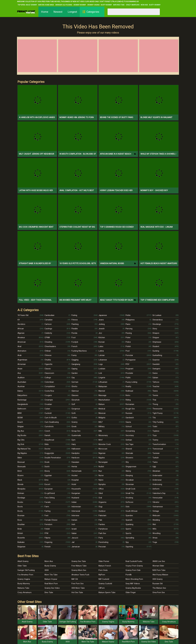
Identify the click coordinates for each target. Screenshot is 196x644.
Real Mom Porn (51, 584)
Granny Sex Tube (79, 561)
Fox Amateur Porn (25, 575)
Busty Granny (155, 5)
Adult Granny (31, 5)
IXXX (47, 570)
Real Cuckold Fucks (134, 561)
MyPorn (102, 575)
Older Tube (22, 566)
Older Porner (104, 561)
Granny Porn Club (133, 570)
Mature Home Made (46, 5)
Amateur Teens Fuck (80, 575)
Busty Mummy (106, 5)
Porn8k (129, 575)
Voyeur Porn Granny (134, 566)
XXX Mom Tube (78, 588)
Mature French (105, 566)
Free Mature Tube (79, 566)
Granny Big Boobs (133, 588)
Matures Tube (119, 5)
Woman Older (158, 566)
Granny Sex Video (52, 588)
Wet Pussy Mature (160, 575)
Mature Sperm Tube (107, 592)
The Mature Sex (159, 588)
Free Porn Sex (77, 584)
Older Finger (131, 592)
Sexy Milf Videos (133, 584)
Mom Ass (144, 5)
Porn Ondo (103, 570)
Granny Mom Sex (79, 570)
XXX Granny (158, 579)
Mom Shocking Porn (134, 579)
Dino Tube (49, 592)
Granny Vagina (93, 5)
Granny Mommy (80, 5)
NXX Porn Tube (159, 570)
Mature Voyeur (51, 579)
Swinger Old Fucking (64, 5)
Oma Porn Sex (159, 592)
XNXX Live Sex (159, 561)
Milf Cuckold (104, 579)
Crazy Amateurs (133, 5)
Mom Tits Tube (51, 575)
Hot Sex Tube (77, 592)
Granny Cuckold (105, 584)
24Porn (102, 588)
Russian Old (158, 584)
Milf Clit (75, 579)
